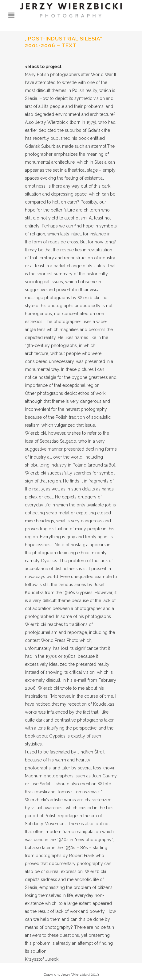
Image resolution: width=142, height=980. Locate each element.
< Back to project (43, 67)
